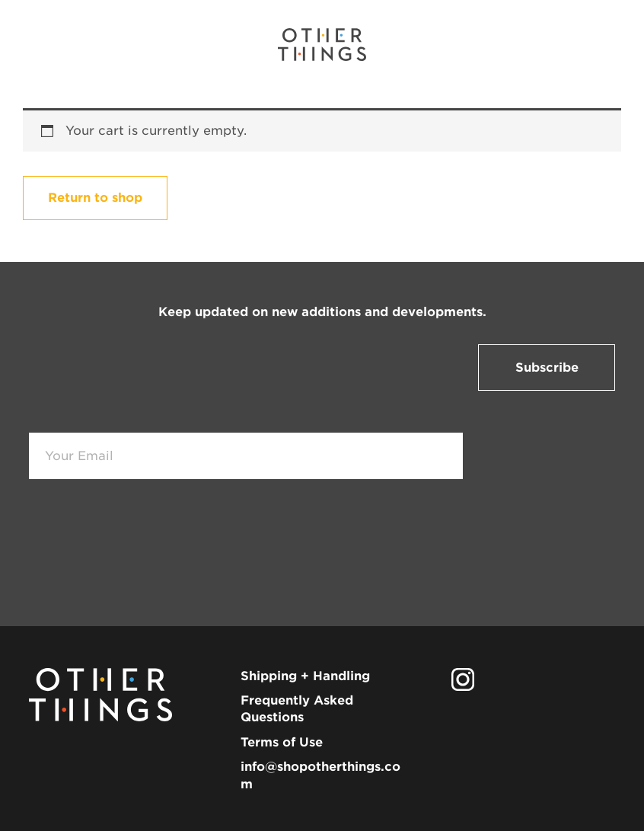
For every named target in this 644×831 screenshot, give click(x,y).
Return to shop (95, 198)
